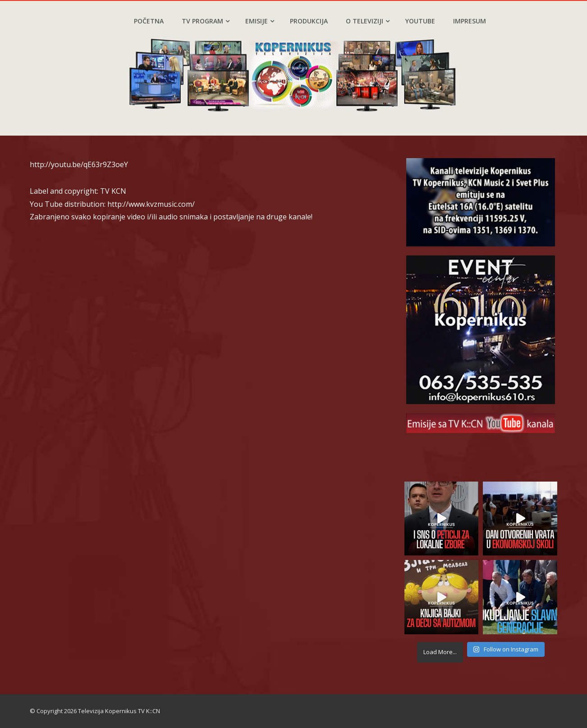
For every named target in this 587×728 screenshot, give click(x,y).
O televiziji (368, 21)
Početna (149, 21)
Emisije (260, 21)
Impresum (470, 21)
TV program (206, 21)
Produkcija (309, 21)
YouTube (420, 21)
